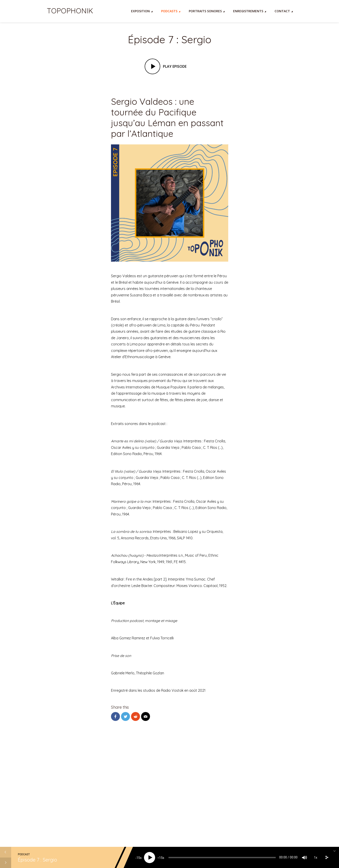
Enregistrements (248, 11)
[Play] (150, 858)
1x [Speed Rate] (316, 858)
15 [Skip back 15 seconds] (138, 858)
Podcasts (169, 11)
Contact (282, 11)
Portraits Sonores (205, 11)
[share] (327, 858)
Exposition (140, 11)
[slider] (222, 858)
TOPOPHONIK (70, 11)
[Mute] (304, 858)
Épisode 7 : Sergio (37, 860)
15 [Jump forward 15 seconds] (161, 858)
